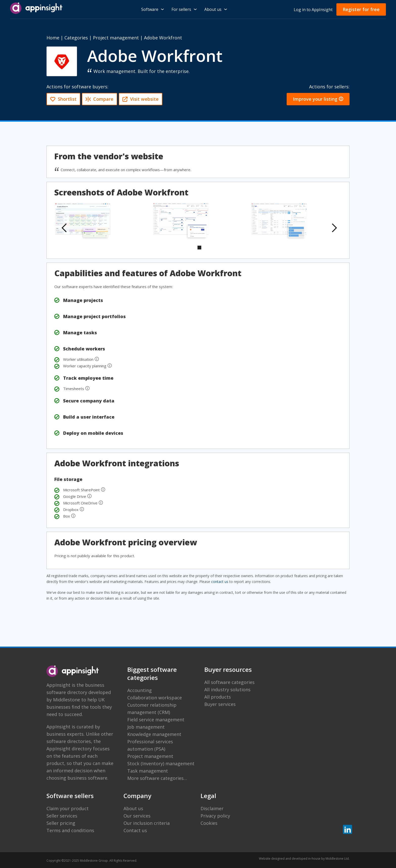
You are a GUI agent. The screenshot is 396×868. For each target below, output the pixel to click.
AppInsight (58, 685)
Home (53, 38)
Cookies (209, 823)
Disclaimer (212, 808)
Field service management (156, 720)
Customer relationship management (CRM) (152, 709)
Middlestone (67, 700)
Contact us (135, 830)
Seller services (62, 816)
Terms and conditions (70, 830)
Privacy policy (215, 816)
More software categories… (157, 778)
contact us (220, 582)
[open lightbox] (83, 222)
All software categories (229, 682)
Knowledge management (154, 734)
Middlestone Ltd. (338, 859)
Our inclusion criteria (147, 823)
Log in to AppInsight (313, 10)
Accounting (140, 690)
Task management (148, 771)
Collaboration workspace (155, 698)
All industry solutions (227, 690)
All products (218, 697)
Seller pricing (61, 823)
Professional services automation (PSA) (150, 745)
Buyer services (220, 704)
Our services (137, 816)
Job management (146, 727)
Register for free (361, 9)
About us (133, 808)
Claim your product (68, 808)
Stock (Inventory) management (161, 763)
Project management (116, 38)
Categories (76, 38)
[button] (64, 228)
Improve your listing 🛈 (318, 99)
